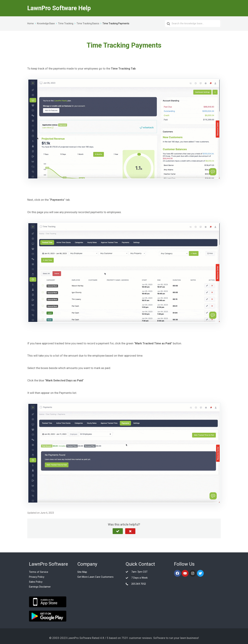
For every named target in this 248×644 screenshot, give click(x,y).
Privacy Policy (37, 577)
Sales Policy (36, 582)
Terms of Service (39, 572)
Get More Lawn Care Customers (95, 577)
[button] (118, 531)
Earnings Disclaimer (40, 587)
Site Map (82, 572)
